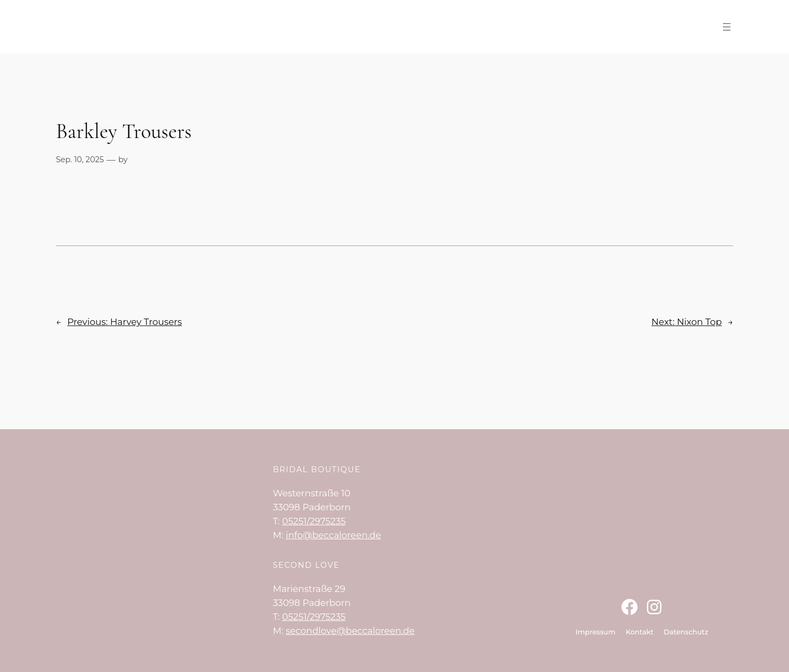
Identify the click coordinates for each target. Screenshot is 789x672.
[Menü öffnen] (727, 27)
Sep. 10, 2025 (80, 160)
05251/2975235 (314, 521)
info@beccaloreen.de (333, 535)
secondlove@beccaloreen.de (350, 631)
